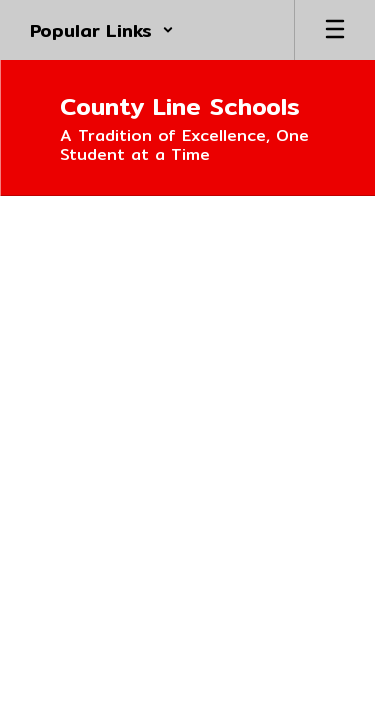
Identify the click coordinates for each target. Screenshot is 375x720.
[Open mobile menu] (335, 30)
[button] (102, 30)
